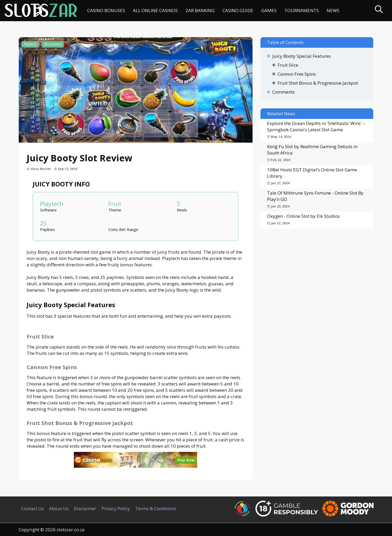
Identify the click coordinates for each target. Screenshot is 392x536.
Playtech (30, 44)
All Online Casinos (155, 10)
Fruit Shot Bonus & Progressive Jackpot (318, 83)
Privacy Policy (116, 508)
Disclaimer (85, 508)
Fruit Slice (288, 65)
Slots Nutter (41, 169)
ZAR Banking (200, 10)
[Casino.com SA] (135, 466)
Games (269, 10)
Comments (284, 92)
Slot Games (53, 44)
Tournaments (302, 10)
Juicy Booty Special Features (302, 56)
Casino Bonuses (106, 10)
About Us (59, 508)
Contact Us (33, 508)
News (333, 10)
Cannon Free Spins (297, 74)
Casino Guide (238, 10)
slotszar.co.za (71, 530)
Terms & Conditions (156, 508)
